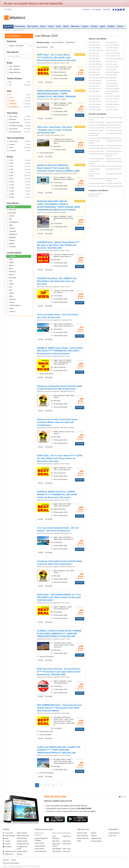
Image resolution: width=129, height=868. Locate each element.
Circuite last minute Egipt (96, 130)
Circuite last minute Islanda (97, 148)
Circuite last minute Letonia (97, 154)
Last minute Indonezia (95, 67)
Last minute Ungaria (95, 110)
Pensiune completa (19, 126)
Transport (94, 26)
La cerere (19, 151)
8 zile (19, 176)
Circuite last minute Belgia (96, 122)
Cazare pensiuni (96, 837)
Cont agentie (96, 9)
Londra (10, 216)
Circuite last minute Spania (97, 179)
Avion (19, 148)
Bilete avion (75, 26)
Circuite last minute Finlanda (97, 138)
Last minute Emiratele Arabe (114, 59)
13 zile (19, 191)
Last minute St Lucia (95, 102)
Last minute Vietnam (112, 110)
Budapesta (12, 234)
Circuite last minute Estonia (114, 133)
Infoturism (15, 18)
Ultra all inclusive (19, 132)
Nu (19, 85)
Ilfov (9, 290)
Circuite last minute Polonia (114, 166)
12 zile (19, 188)
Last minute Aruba (94, 42)
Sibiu (10, 225)
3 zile (19, 160)
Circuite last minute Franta (114, 138)
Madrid (10, 244)
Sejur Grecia (67, 839)
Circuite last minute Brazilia (114, 122)
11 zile (19, 185)
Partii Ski (94, 831)
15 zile (19, 197)
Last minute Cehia (111, 50)
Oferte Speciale (22, 829)
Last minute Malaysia (112, 72)
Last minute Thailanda (112, 104)
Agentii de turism (10, 847)
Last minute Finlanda (95, 61)
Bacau (10, 265)
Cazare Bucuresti (40, 847)
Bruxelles (11, 213)
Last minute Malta (111, 75)
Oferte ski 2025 (82, 829)
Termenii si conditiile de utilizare (12, 864)
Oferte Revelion (22, 834)
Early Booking (20, 26)
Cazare (58, 26)
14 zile (19, 194)
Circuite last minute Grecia (114, 141)
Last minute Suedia (111, 102)
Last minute (8, 26)
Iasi (9, 219)
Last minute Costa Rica (113, 53)
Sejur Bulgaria (57, 844)
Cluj (9, 281)
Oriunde (11, 207)
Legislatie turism (96, 834)
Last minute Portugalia (112, 89)
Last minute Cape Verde (96, 50)
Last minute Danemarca (113, 56)
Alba (10, 259)
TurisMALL (111, 26)
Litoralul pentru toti (23, 839)
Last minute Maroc (111, 78)
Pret (52, 47)
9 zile (19, 179)
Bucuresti (11, 210)
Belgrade (11, 237)
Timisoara (12, 231)
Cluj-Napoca (12, 222)
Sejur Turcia (67, 844)
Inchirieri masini (22, 847)
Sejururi (43, 26)
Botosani (11, 272)
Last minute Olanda (112, 83)
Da (19, 82)
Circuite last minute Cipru (113, 128)
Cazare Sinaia (39, 839)
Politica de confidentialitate (11, 859)
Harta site (6, 855)
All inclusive (19, 129)
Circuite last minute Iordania (114, 146)
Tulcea (10, 302)
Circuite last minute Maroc (114, 159)
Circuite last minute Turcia (114, 183)
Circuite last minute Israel (113, 148)
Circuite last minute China (96, 128)
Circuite (51, 26)
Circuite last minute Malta (96, 159)
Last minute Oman (94, 86)
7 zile (19, 172)
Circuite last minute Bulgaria (97, 125)
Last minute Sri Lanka (112, 99)
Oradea (11, 240)
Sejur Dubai (67, 837)
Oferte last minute (18, 30)
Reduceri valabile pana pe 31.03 (58, 796)
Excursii (120, 26)
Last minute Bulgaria (112, 48)
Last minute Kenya (94, 72)
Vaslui (10, 308)
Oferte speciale (32, 26)
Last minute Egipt (94, 59)
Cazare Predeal (40, 841)
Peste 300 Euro (14, 72)
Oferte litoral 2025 (23, 831)
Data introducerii (42, 47)
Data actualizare (58, 42)
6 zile (19, 169)
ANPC (79, 837)
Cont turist (86, 9)
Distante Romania (83, 834)
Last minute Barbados (112, 45)
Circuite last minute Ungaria (97, 186)
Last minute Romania (95, 96)
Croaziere (85, 26)
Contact (14, 855)
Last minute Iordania (112, 67)
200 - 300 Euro (13, 69)
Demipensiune (19, 123)
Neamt (10, 293)
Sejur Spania (57, 847)
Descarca (55, 815)
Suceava (11, 299)
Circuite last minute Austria (114, 118)
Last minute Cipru (94, 53)
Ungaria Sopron (14, 305)
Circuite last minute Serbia (114, 174)
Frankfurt (11, 247)
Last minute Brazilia (94, 48)
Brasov (10, 275)
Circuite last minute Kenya (114, 151)
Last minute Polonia (95, 89)
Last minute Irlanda (94, 69)
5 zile (19, 166)
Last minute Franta (111, 61)
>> (61, 785)
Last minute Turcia (111, 107)
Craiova (11, 228)
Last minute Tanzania (95, 104)
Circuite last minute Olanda (114, 161)
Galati (10, 284)
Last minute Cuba (94, 56)
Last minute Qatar (94, 91)
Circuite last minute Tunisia (97, 183)
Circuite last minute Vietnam (114, 186)
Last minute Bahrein (95, 45)
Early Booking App (55, 792)
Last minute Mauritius (95, 80)
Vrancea (11, 312)
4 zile (19, 163)
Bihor (10, 269)
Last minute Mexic (111, 80)
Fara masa (19, 116)
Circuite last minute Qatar (113, 169)
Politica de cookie (8, 866)
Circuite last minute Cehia (113, 125)
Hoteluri (66, 26)
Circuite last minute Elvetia (114, 130)
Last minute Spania (94, 99)
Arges (10, 262)
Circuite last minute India (96, 146)
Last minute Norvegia (95, 83)
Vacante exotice (22, 837)
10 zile (19, 182)
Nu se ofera (19, 141)
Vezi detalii (80, 79)
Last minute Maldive (95, 75)
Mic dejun (19, 120)
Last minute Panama (112, 86)
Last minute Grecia (111, 64)
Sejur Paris (56, 837)
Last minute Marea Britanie (97, 78)
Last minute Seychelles (113, 96)
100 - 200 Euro (13, 66)
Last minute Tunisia (94, 107)
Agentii (102, 26)
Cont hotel (107, 9)
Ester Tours (112, 831)
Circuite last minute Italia (96, 151)
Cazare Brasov (40, 844)
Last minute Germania (95, 64)
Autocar (19, 144)
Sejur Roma (67, 832)
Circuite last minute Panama (97, 166)
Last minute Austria (111, 42)
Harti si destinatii (82, 831)
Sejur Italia (66, 847)
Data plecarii (71, 42)
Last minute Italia (111, 69)
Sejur (6, 834)
